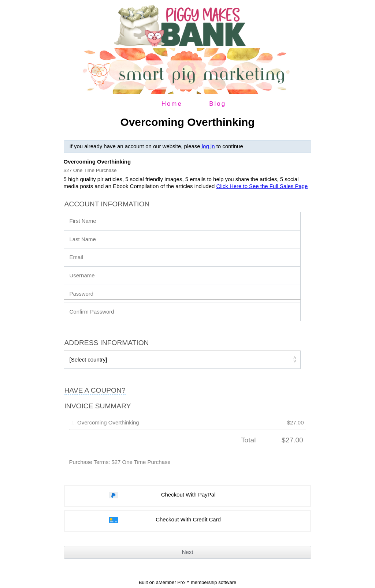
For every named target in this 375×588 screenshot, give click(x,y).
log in (208, 146)
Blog (218, 104)
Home (172, 104)
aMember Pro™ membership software (196, 582)
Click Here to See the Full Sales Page (262, 186)
